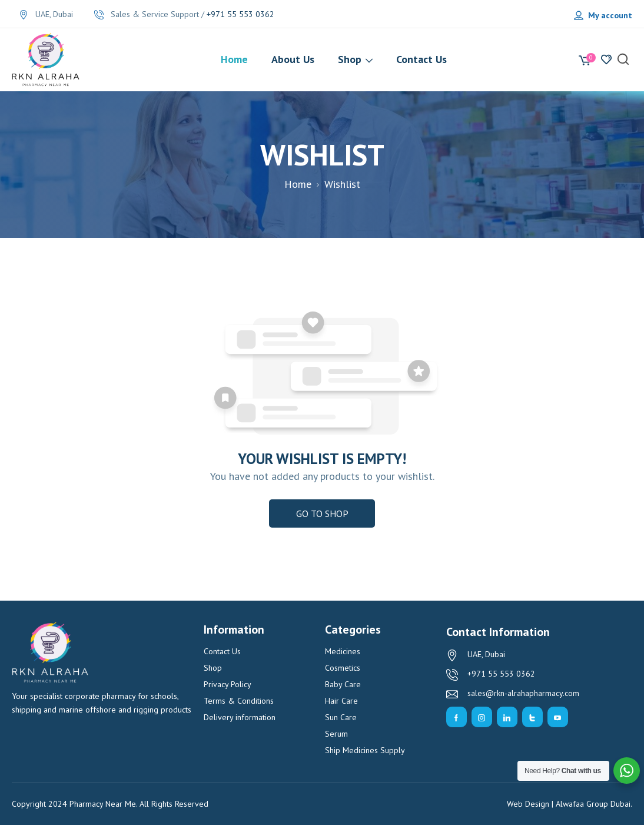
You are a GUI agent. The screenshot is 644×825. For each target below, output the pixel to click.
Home (298, 184)
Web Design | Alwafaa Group (557, 804)
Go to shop (322, 513)
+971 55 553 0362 (240, 14)
